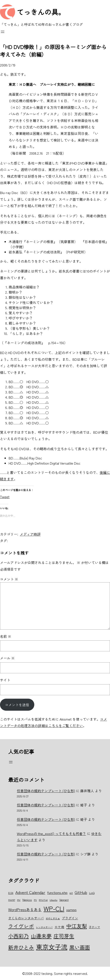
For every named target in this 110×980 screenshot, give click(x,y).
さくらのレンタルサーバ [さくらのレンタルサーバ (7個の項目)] (26, 918)
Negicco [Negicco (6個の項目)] (27, 900)
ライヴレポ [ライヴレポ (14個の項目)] (21, 926)
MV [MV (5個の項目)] (19, 900)
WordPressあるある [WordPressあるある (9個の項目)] (25, 909)
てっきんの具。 (41, 12)
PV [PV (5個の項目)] (35, 900)
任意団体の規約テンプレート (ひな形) (46, 791)
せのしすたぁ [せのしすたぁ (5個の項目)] (53, 918)
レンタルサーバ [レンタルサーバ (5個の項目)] (44, 927)
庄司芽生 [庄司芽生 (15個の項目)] (64, 936)
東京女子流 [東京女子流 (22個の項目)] (52, 947)
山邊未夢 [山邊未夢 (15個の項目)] (41, 936)
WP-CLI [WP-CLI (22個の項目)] (54, 908)
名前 (6, 636)
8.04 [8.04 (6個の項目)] (11, 893)
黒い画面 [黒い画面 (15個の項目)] (80, 947)
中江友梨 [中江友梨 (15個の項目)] (77, 926)
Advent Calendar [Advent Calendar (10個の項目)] (30, 892)
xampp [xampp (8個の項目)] (71, 910)
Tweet (5, 496)
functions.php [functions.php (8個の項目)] (57, 892)
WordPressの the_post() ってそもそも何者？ (51, 834)
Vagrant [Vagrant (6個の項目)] (64, 900)
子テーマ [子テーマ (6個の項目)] (94, 927)
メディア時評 (30, 534)
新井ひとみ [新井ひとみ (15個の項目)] (21, 947)
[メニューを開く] (3, 32)
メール (7, 658)
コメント (9, 579)
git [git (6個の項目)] (71, 893)
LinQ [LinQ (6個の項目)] (92, 893)
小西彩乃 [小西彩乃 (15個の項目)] (19, 936)
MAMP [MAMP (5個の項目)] (12, 900)
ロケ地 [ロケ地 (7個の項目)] (59, 927)
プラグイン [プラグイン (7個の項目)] (70, 918)
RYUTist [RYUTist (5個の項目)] (43, 900)
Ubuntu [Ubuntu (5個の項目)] (53, 900)
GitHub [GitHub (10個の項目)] (81, 892)
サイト (5, 680)
